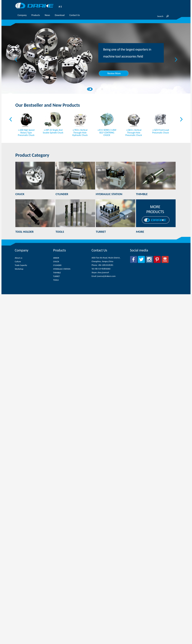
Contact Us (75, 15)
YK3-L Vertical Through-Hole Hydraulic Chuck (80, 133)
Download (60, 15)
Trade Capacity (21, 265)
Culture (18, 262)
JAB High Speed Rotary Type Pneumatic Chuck (26, 133)
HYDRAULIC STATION (62, 269)
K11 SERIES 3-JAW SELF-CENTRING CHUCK (108, 133)
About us (19, 258)
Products (36, 15)
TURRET (56, 276)
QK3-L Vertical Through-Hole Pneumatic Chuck (134, 133)
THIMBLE (57, 273)
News (47, 15)
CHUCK (56, 262)
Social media (139, 250)
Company (22, 15)
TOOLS (56, 280)
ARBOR (56, 258)
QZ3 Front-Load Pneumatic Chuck (161, 131)
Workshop (19, 269)
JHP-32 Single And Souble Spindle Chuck (53, 131)
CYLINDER (57, 265)
